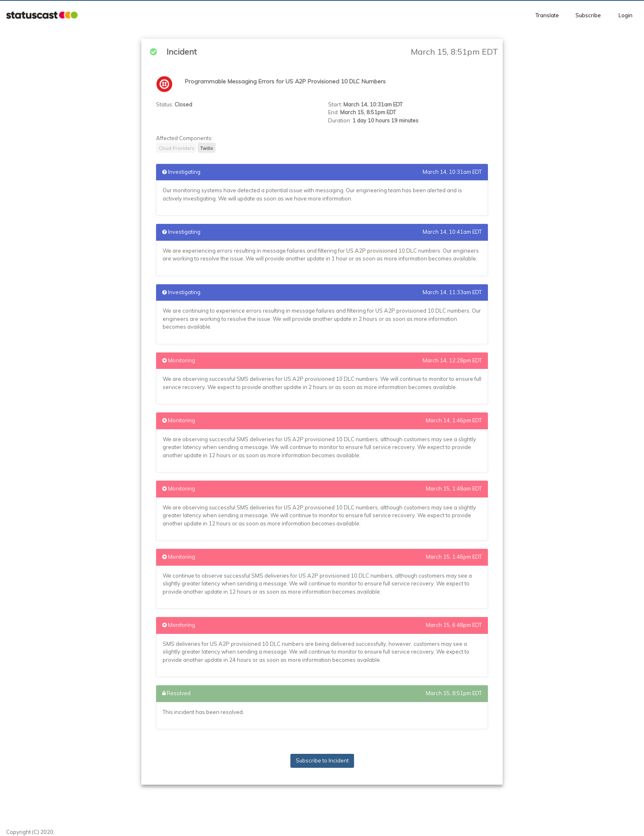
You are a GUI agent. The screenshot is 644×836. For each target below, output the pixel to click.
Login (626, 15)
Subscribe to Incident (322, 760)
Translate (547, 15)
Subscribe (588, 15)
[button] (42, 15)
